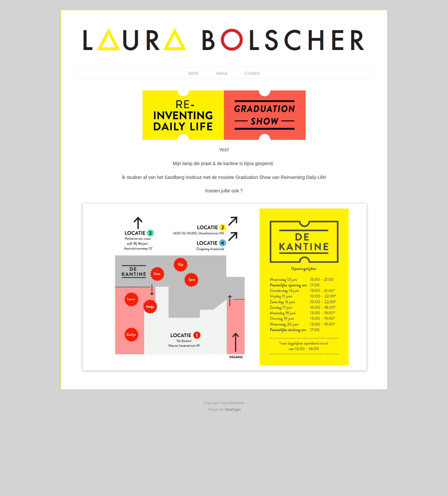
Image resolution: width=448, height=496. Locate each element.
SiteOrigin (233, 409)
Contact (252, 73)
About (222, 73)
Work (193, 73)
